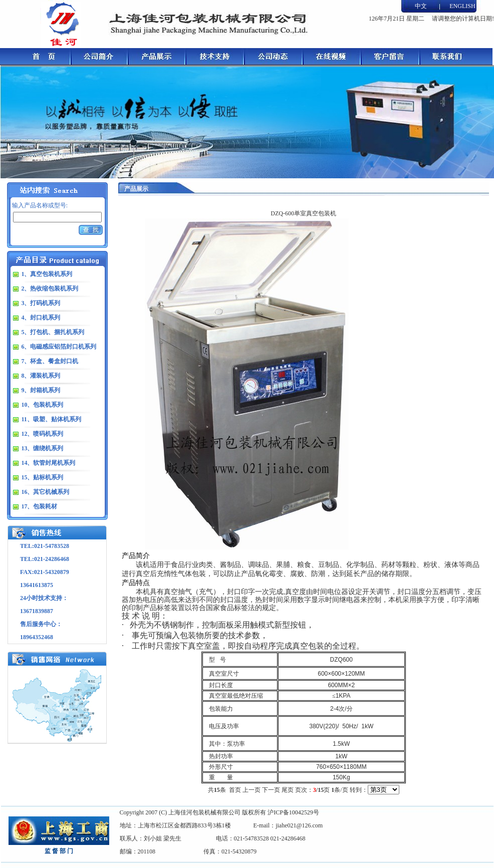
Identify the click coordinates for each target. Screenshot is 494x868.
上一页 (252, 790)
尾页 (288, 790)
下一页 (271, 790)
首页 (235, 790)
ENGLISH (462, 6)
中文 (421, 6)
